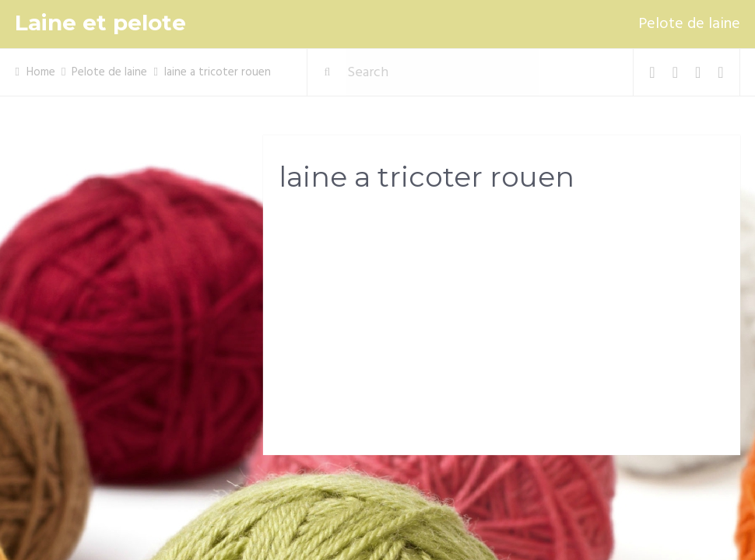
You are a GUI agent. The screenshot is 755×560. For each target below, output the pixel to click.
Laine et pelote (100, 23)
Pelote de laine (689, 24)
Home (41, 72)
